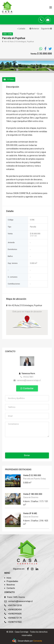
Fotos (9, 79)
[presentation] (27, 445)
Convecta (38, 641)
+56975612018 (15, 605)
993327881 (27, 377)
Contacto (11, 588)
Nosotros (11, 585)
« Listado (21, 29)
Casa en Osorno (31, 497)
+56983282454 (15, 610)
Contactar (27, 388)
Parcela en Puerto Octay (34, 479)
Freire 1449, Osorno (16, 597)
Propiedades (12, 581)
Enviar (27, 455)
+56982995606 (15, 614)
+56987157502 (15, 622)
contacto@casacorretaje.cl (20, 601)
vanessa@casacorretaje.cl (27, 380)
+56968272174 (15, 618)
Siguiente (46, 29)
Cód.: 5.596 (7, 34)
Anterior (34, 29)
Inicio (9, 578)
